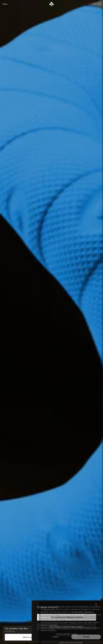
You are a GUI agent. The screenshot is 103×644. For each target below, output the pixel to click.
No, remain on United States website (67, 627)
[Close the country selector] (96, 605)
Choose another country (67, 634)
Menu (5, 4)
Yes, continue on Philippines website (67, 617)
